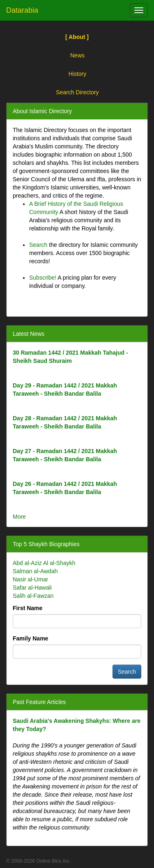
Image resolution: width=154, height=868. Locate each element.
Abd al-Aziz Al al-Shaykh (44, 563)
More (19, 517)
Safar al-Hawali (32, 588)
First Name (28, 608)
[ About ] (77, 37)
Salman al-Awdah (35, 571)
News (77, 55)
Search (38, 245)
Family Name (30, 638)
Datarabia (22, 10)
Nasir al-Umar (30, 579)
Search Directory (77, 92)
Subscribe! (43, 278)
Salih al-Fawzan (33, 596)
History (78, 74)
